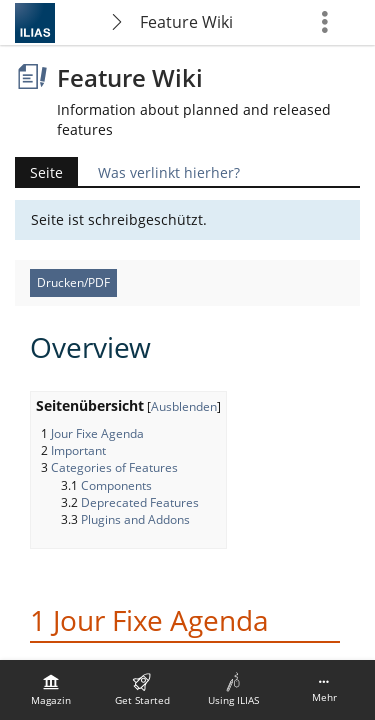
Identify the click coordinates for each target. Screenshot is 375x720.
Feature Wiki (186, 22)
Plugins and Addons (135, 519)
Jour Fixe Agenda (97, 433)
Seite (46, 172)
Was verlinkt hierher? (169, 172)
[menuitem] (51, 690)
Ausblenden (184, 406)
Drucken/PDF (73, 282)
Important (78, 450)
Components (116, 485)
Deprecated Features (140, 502)
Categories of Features (114, 467)
